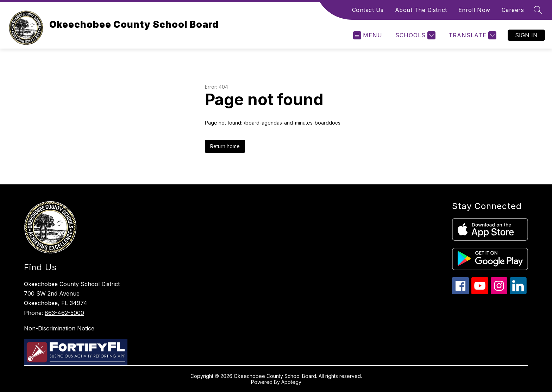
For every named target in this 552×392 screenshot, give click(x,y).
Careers (513, 10)
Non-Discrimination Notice (59, 328)
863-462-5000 (64, 313)
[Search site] (538, 10)
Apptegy (291, 382)
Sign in (526, 35)
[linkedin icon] (518, 292)
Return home (225, 146)
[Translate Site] (472, 35)
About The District (421, 10)
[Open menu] (368, 35)
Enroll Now (474, 10)
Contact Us (368, 10)
